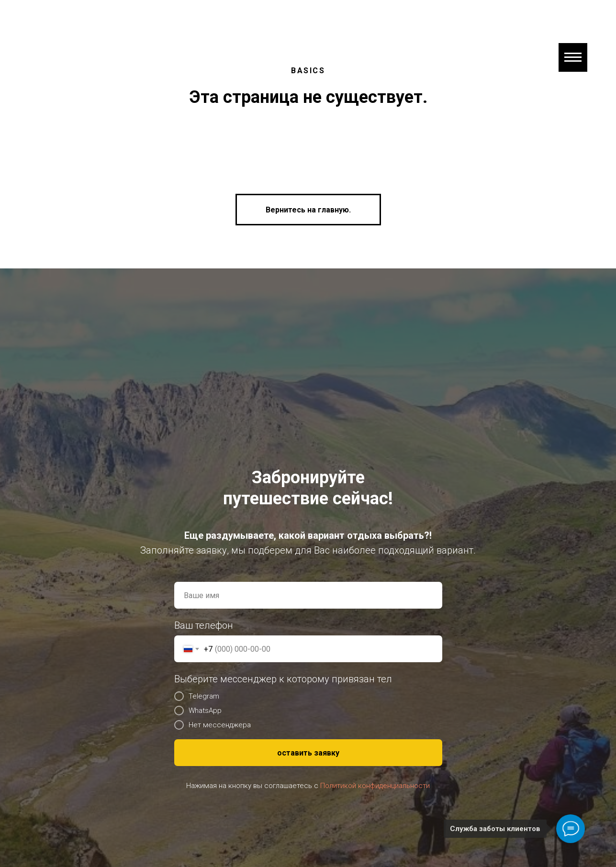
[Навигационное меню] (573, 57)
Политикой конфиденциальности (375, 786)
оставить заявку (308, 753)
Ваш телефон (204, 625)
